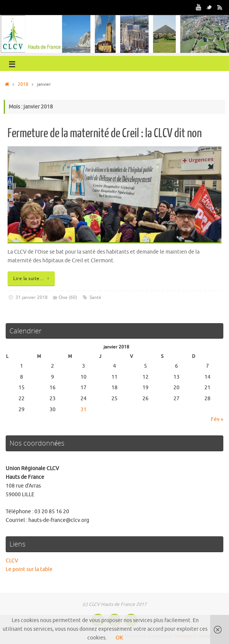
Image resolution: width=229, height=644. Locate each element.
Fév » (217, 419)
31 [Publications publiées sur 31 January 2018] (84, 409)
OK (119, 638)
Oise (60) (68, 297)
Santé (95, 297)
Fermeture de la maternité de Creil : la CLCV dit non (105, 133)
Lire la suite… (32, 279)
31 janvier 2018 (32, 297)
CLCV (12, 561)
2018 (23, 84)
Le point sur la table (29, 569)
